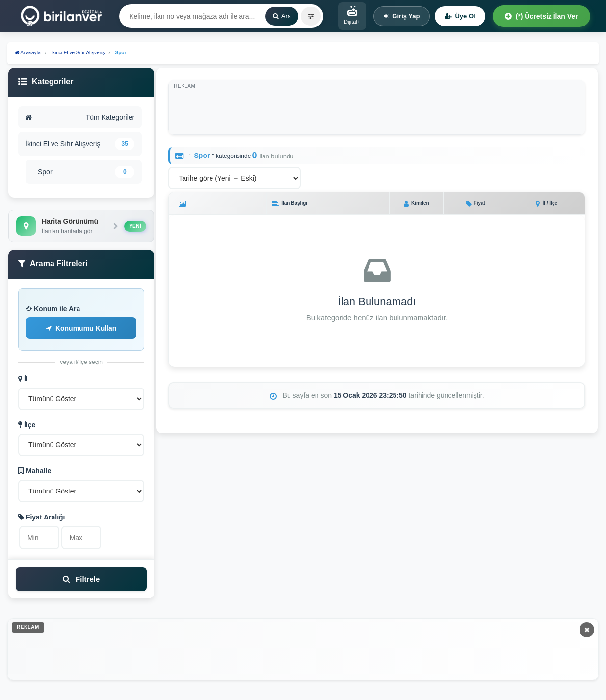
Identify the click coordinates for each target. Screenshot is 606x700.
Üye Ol (460, 16)
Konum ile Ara (53, 309)
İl (23, 379)
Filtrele (81, 579)
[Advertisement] (382, 107)
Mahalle (35, 471)
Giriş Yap (402, 16)
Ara (282, 16)
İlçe (27, 425)
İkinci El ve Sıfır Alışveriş (80, 144)
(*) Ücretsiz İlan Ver (541, 16)
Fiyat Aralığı (42, 517)
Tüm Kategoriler (80, 117)
